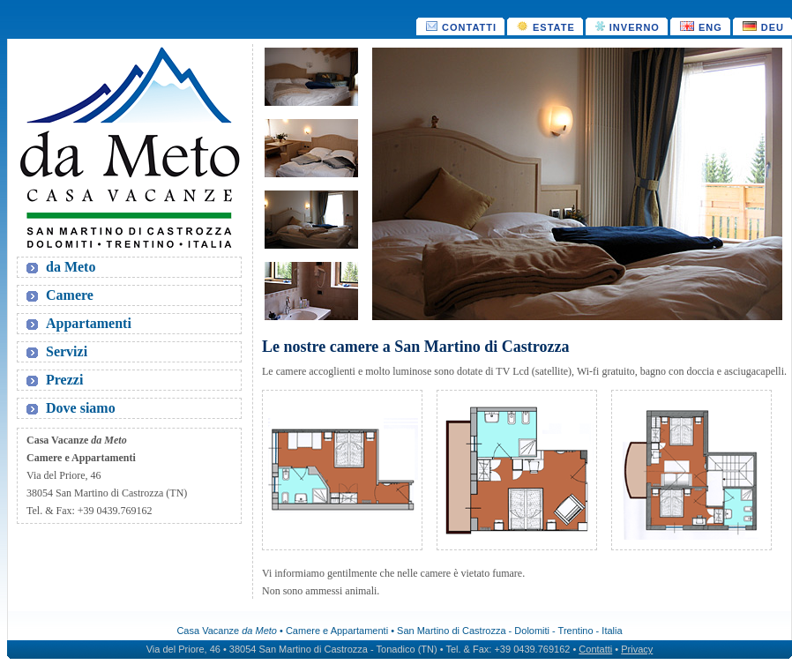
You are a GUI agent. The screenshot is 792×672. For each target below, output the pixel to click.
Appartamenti (89, 323)
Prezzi (64, 380)
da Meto (71, 267)
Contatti (595, 649)
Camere (70, 295)
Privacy (637, 649)
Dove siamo (81, 408)
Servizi (67, 351)
